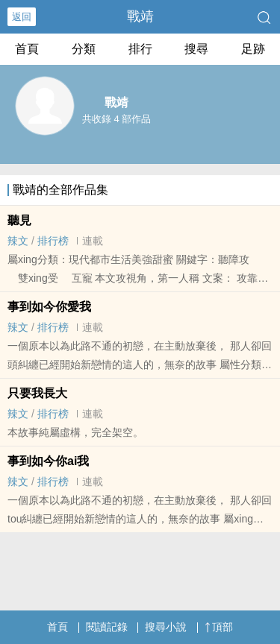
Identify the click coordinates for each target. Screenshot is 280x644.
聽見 (19, 220)
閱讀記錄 (107, 627)
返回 (22, 17)
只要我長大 (37, 393)
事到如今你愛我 (49, 307)
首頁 (27, 49)
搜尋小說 (166, 627)
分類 (84, 49)
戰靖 (140, 16)
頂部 (219, 627)
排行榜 (53, 241)
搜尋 (196, 49)
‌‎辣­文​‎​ (18, 241)
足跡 (253, 49)
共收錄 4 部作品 (116, 119)
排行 (140, 49)
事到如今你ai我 (48, 461)
